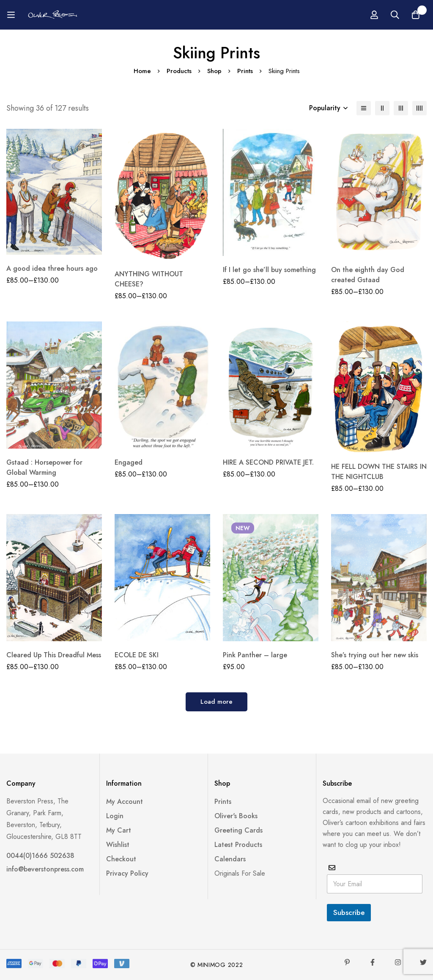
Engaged (129, 462)
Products (179, 71)
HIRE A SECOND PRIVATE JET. (268, 462)
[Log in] (404, 15)
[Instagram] (398, 962)
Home (142, 71)
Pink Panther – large (255, 655)
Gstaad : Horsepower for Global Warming (44, 467)
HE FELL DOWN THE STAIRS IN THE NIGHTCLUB (379, 472)
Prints (245, 71)
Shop (214, 71)
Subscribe (349, 912)
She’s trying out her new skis (375, 655)
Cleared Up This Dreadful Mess (54, 655)
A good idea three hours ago (52, 268)
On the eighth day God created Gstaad (368, 275)
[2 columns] (382, 108)
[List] (364, 108)
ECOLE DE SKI (137, 655)
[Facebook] (373, 962)
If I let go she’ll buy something (269, 270)
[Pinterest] (347, 962)
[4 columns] (419, 108)
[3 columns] (401, 108)
